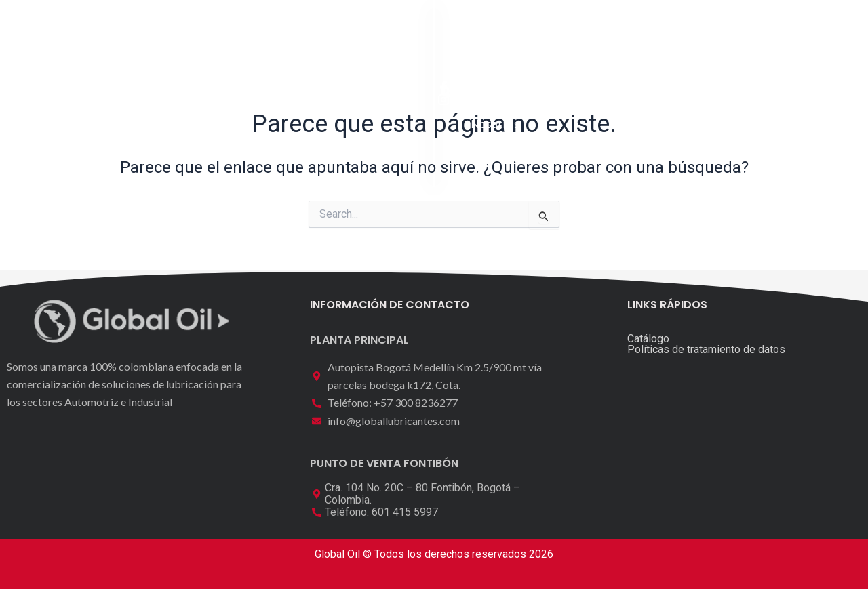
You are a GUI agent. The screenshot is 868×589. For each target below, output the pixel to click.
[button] (771, 30)
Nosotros (490, 32)
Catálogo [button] (317, 32)
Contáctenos (576, 32)
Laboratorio (408, 32)
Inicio (242, 32)
